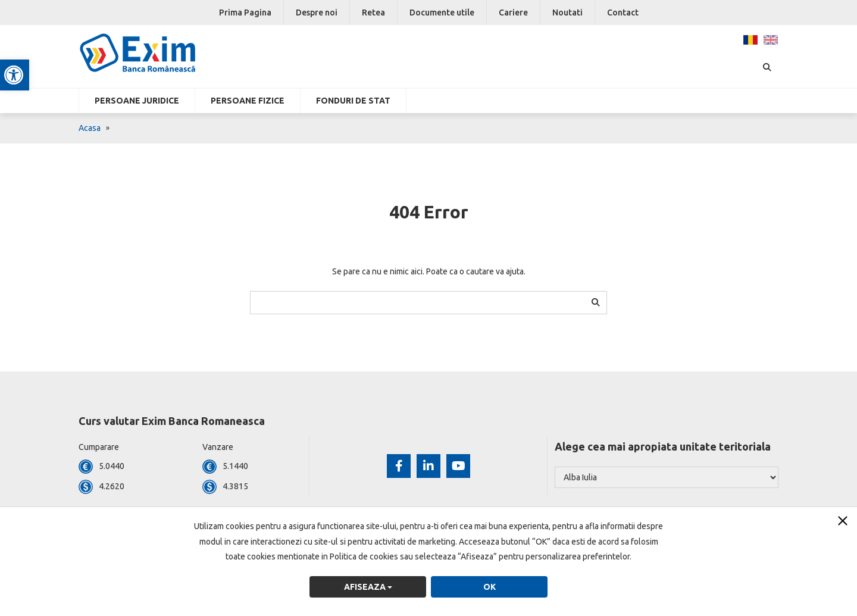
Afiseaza (368, 587)
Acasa (90, 128)
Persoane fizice (248, 101)
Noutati (567, 12)
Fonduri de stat (353, 101)
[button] (15, 75)
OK (490, 587)
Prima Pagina (245, 12)
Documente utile (442, 12)
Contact (623, 12)
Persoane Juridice (137, 101)
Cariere (513, 12)
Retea (373, 12)
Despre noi (317, 12)
